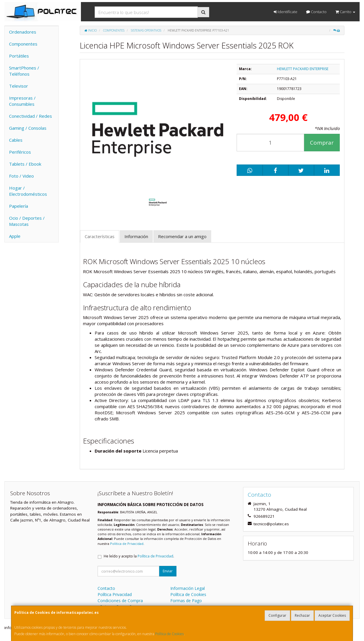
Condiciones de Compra (120, 601)
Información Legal (188, 588)
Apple (15, 236)
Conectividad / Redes (31, 116)
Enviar (168, 571)
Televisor (19, 86)
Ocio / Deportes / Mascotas (27, 221)
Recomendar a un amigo (182, 236)
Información (136, 236)
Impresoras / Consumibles (22, 101)
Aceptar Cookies (332, 615)
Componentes (23, 44)
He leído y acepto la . (139, 556)
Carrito (345, 12)
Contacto (316, 12)
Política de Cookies (169, 634)
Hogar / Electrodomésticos (28, 191)
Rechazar (302, 615)
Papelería (19, 206)
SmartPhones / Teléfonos (24, 71)
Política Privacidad (115, 594)
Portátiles (19, 56)
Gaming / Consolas (28, 128)
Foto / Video (21, 176)
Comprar (322, 143)
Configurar (277, 615)
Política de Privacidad (127, 544)
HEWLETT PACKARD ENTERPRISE (303, 69)
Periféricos (20, 152)
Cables (16, 140)
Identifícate (286, 12)
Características (100, 236)
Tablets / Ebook (25, 164)
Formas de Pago (186, 601)
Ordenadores (23, 32)
